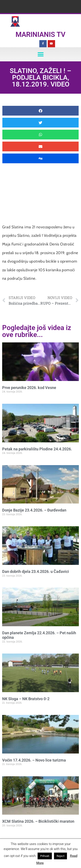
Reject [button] (60, 856)
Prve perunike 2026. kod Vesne (29, 388)
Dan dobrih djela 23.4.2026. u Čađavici (36, 571)
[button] (40, 54)
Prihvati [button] (45, 856)
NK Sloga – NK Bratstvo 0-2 (26, 699)
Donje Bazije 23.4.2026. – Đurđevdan (34, 510)
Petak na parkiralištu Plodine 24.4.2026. (37, 449)
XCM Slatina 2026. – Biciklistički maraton (38, 821)
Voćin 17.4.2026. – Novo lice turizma (34, 760)
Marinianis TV (40, 34)
